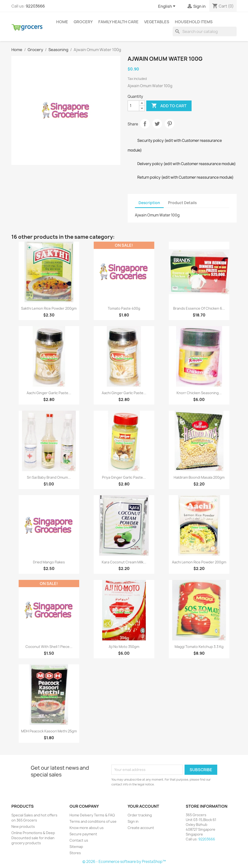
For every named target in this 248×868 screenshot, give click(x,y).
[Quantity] (133, 106)
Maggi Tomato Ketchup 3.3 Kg (199, 647)
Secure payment (83, 834)
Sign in (133, 821)
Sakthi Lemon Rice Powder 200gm (49, 308)
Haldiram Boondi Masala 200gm (199, 477)
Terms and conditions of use (93, 821)
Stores (75, 853)
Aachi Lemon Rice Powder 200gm (199, 562)
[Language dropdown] (168, 7)
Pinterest (170, 124)
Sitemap (76, 847)
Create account (141, 828)
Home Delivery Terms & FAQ (92, 815)
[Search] (205, 31)
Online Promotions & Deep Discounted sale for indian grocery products (33, 838)
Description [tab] (149, 203)
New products (23, 826)
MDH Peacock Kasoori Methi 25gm (49, 731)
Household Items (194, 22)
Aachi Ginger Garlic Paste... (49, 393)
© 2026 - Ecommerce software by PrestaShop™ (124, 862)
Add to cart (169, 106)
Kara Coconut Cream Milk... (124, 562)
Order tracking (140, 815)
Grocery (83, 22)
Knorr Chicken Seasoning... (199, 393)
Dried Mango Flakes (49, 562)
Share (145, 124)
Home (62, 22)
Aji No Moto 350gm (124, 647)
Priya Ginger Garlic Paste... (124, 477)
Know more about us (87, 828)
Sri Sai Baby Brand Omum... (49, 477)
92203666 (35, 6)
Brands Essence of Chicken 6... (199, 308)
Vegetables (157, 22)
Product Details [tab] (182, 203)
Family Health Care (118, 22)
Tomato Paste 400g (124, 308)
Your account (143, 806)
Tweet (157, 124)
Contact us (79, 840)
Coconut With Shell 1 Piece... (49, 647)
